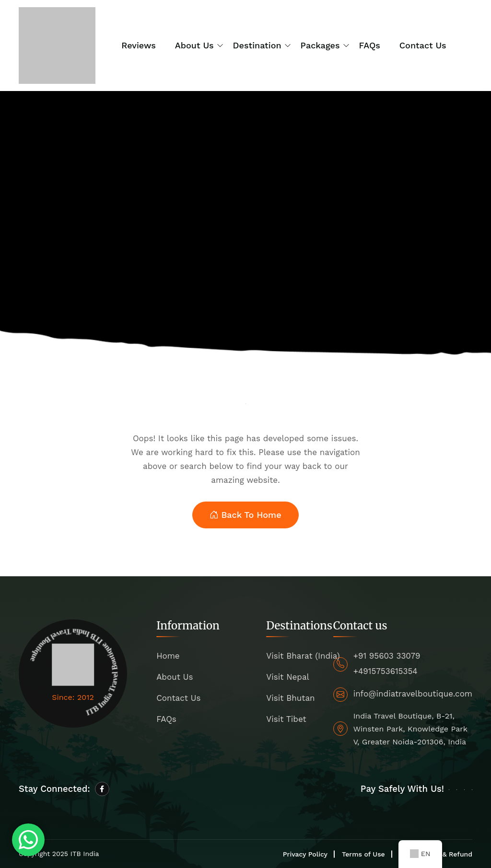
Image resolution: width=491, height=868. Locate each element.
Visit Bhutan (290, 698)
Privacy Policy (305, 854)
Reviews (138, 45)
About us (194, 45)
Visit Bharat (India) (303, 656)
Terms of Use (363, 854)
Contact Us (423, 45)
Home (168, 656)
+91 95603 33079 (387, 656)
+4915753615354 (386, 671)
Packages (320, 45)
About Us (175, 677)
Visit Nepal (288, 677)
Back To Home (245, 515)
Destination (257, 45)
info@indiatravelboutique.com (413, 694)
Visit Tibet (286, 719)
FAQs (370, 45)
